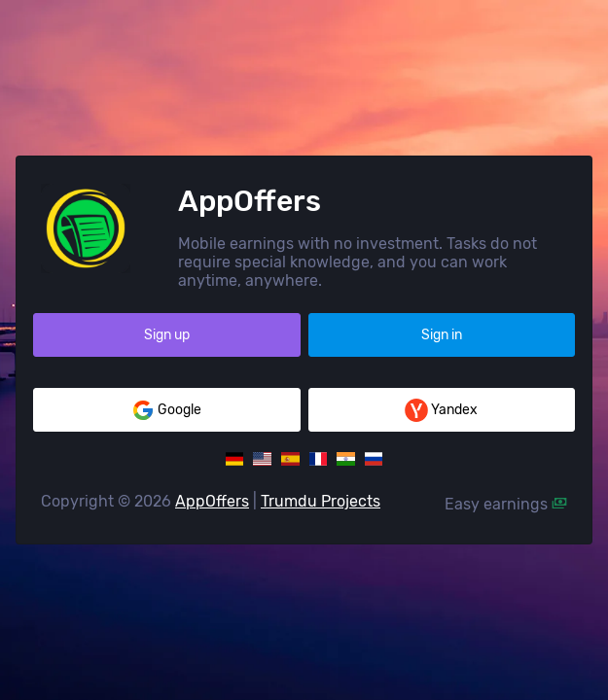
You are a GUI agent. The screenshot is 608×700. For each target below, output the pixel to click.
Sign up (167, 335)
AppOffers (212, 501)
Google (166, 410)
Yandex (441, 410)
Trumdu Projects (321, 501)
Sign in (442, 335)
